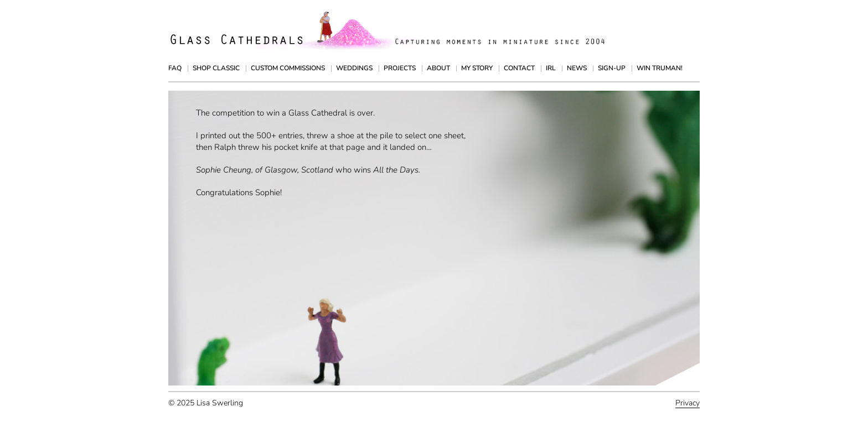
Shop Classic (216, 68)
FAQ (175, 68)
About (438, 68)
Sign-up (612, 68)
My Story (477, 68)
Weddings (354, 68)
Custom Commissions (288, 68)
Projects (400, 68)
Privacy (688, 403)
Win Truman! (660, 68)
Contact (519, 68)
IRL (551, 68)
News (577, 68)
